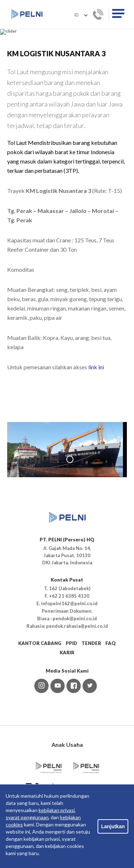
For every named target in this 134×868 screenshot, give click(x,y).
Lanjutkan (113, 826)
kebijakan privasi (57, 810)
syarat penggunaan (27, 817)
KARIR (67, 718)
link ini (96, 433)
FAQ (111, 709)
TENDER (91, 709)
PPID (71, 709)
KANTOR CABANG (40, 709)
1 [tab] (70, 525)
